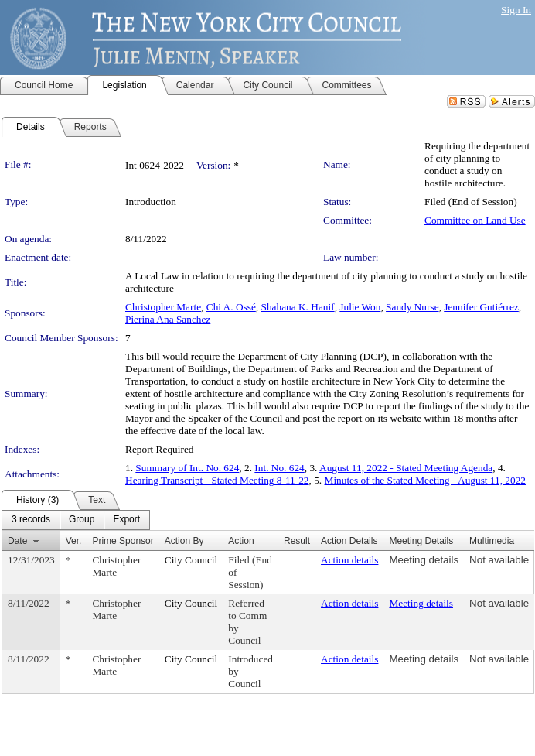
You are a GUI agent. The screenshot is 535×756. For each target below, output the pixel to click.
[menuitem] (31, 520)
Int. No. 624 (279, 468)
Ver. (74, 541)
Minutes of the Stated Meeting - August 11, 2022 (426, 480)
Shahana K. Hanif (298, 307)
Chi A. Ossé (231, 307)
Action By (184, 541)
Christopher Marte (163, 307)
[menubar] (76, 520)
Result (297, 541)
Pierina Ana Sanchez (168, 319)
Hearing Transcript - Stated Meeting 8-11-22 (217, 480)
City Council (191, 560)
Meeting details (424, 560)
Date (17, 541)
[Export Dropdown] (126, 520)
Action (241, 541)
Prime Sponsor (123, 541)
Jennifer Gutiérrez (481, 307)
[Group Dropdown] (82, 520)
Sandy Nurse (412, 307)
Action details (349, 560)
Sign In (516, 10)
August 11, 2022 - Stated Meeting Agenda (406, 468)
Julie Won (360, 307)
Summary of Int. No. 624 (187, 468)
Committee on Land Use (475, 220)
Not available (499, 560)
